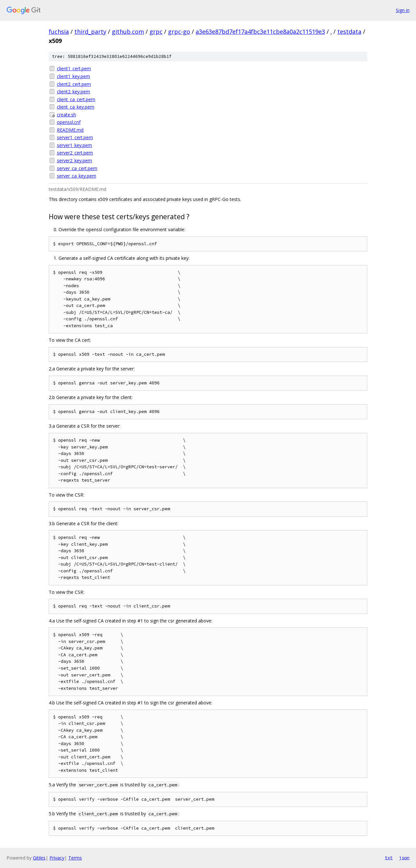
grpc (156, 32)
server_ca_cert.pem (77, 168)
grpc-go (179, 32)
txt (389, 858)
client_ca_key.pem (76, 107)
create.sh (66, 115)
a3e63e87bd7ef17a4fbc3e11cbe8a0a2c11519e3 (260, 32)
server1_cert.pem (75, 137)
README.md (70, 130)
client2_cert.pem (74, 84)
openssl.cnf (69, 122)
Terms (75, 858)
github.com (128, 32)
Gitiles (39, 858)
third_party (90, 32)
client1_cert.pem (74, 68)
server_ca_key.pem (77, 176)
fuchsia (59, 32)
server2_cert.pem (75, 153)
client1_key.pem (73, 76)
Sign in (403, 10)
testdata (349, 32)
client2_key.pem (73, 92)
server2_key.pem (74, 160)
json (404, 858)
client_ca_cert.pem (76, 99)
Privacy (57, 858)
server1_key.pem (74, 145)
